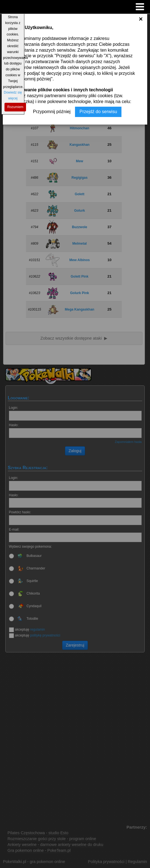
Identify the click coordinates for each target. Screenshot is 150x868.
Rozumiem (15, 107)
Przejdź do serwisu (98, 112)
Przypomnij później (52, 112)
